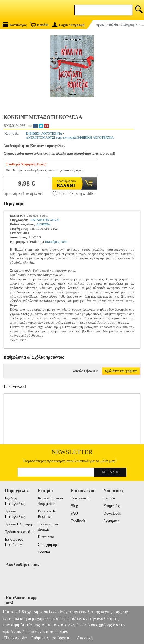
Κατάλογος (15, 25)
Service (109, 498)
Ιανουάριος (52, 242)
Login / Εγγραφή (68, 25)
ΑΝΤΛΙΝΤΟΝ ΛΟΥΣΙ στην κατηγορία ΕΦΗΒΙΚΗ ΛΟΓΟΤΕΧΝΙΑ (70, 138)
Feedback (78, 521)
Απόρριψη (61, 638)
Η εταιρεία (46, 537)
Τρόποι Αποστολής (19, 532)
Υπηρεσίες (112, 506)
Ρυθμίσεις (40, 638)
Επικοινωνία (80, 498)
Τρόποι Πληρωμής (19, 524)
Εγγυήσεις (111, 521)
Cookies (44, 552)
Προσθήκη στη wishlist (73, 193)
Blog (74, 506)
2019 (64, 242)
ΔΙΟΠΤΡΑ (43, 224)
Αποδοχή (85, 638)
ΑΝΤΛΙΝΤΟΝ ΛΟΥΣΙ (45, 220)
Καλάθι (39, 25)
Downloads (112, 513)
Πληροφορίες (16, 638)
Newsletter (72, 452)
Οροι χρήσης (48, 545)
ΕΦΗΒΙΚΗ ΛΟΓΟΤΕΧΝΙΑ (44, 133)
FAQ (74, 513)
